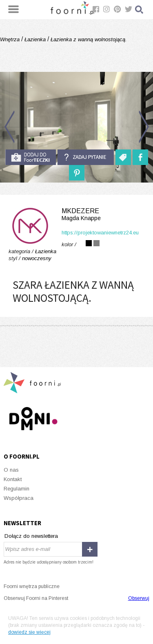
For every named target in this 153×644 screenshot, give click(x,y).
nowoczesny (37, 258)
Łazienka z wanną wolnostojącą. (88, 39)
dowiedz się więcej (29, 632)
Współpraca (19, 498)
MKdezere (76, 215)
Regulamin (17, 489)
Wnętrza (11, 39)
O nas (11, 470)
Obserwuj (139, 598)
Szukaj (140, 10)
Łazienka (35, 39)
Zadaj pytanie (86, 157)
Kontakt (13, 479)
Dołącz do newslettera (31, 536)
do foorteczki (31, 157)
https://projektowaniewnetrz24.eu (100, 233)
